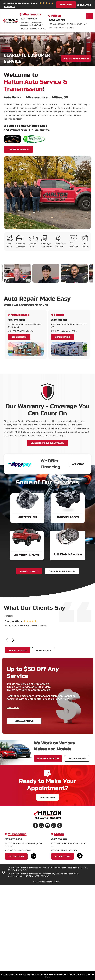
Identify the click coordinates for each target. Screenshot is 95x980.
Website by (50, 882)
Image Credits (38, 882)
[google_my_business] (34, 856)
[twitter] (54, 826)
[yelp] (60, 826)
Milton (56, 16)
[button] (13, 640)
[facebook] (35, 826)
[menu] (90, 16)
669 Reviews (10, 7)
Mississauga (32, 14)
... (62, 699)
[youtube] (47, 826)
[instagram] (41, 826)
